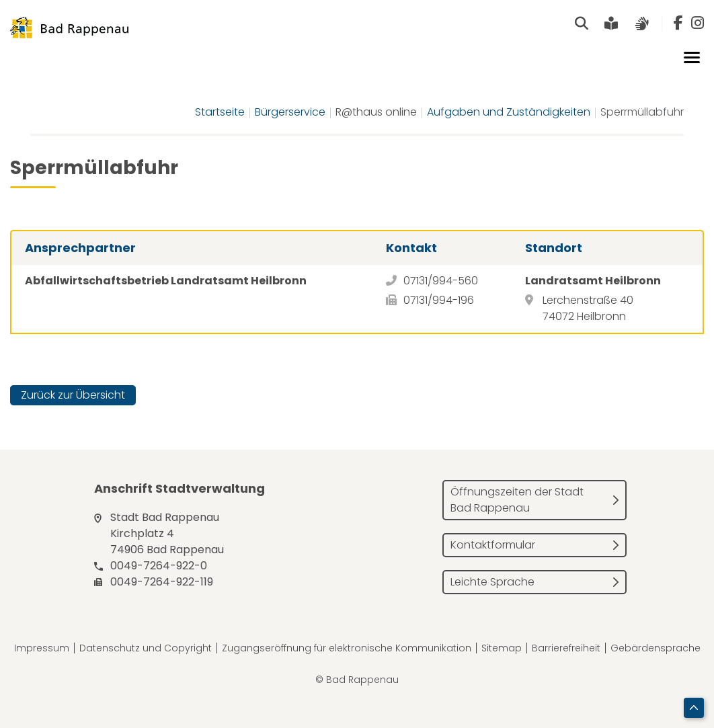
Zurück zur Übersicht (73, 395)
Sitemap (502, 648)
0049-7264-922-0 (159, 566)
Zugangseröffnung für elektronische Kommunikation (347, 648)
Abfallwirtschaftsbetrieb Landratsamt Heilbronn (166, 281)
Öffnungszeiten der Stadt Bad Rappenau (517, 500)
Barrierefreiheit (566, 648)
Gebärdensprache (656, 648)
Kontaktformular (493, 545)
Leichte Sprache (492, 582)
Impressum (42, 648)
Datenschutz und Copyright (146, 648)
